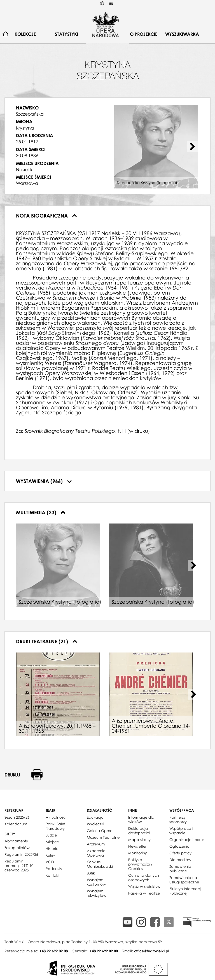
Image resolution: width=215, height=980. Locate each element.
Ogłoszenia (179, 846)
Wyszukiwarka (182, 34)
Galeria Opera (100, 831)
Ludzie (51, 835)
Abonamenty (16, 841)
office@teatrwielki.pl (152, 951)
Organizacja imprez (187, 840)
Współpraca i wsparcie (181, 831)
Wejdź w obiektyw (144, 886)
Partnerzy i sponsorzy (178, 819)
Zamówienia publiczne (180, 869)
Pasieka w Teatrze (144, 893)
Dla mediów (180, 860)
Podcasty (54, 869)
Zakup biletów (17, 848)
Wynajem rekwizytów (97, 893)
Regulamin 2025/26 (21, 854)
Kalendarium (16, 824)
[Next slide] (193, 147)
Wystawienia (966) (44, 481)
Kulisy (50, 855)
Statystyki (66, 34)
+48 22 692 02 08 (54, 951)
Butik (91, 873)
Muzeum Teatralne (103, 837)
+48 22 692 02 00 (104, 951)
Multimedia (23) (41, 512)
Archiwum (96, 844)
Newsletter (137, 846)
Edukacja (95, 817)
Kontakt (52, 875)
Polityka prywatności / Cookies (140, 864)
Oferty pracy (180, 853)
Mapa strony (139, 840)
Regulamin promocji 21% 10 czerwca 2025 (19, 866)
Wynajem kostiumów (96, 882)
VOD (50, 862)
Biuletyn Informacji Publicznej (185, 891)
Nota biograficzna (46, 216)
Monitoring (138, 853)
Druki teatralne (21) (47, 641)
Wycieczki (95, 824)
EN (111, 3)
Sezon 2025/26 (17, 817)
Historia (52, 848)
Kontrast (102, 3)
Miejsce (52, 842)
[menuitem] (5, 34)
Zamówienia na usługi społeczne (184, 880)
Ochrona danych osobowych (144, 878)
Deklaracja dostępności (139, 831)
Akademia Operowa (96, 853)
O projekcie (144, 34)
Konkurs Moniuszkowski (100, 864)
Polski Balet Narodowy (55, 826)
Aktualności (56, 817)
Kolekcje (25, 34)
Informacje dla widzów (141, 819)
